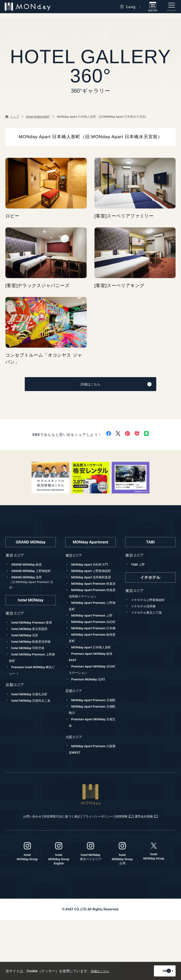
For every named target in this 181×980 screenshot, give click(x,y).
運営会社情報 (91, 876)
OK (161, 971)
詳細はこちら (103, 386)
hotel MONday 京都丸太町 (32, 716)
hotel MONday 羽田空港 (30, 669)
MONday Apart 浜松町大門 (92, 567)
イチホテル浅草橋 (145, 609)
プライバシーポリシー (118, 870)
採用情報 (155, 870)
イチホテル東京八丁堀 (149, 615)
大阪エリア (74, 791)
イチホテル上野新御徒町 (150, 602)
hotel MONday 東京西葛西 (32, 644)
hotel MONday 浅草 (27, 650)
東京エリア (74, 558)
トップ (12, 117)
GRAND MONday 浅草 (32, 591)
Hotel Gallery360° (38, 117)
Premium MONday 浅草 (90, 727)
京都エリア (74, 738)
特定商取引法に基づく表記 (69, 870)
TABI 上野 (139, 567)
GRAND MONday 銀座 (28, 567)
